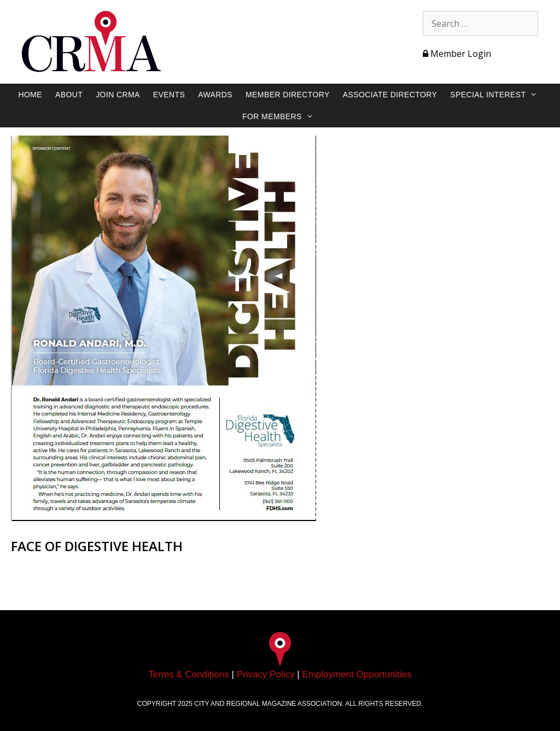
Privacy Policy (266, 674)
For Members (283, 116)
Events (169, 95)
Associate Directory (390, 95)
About (69, 95)
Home (30, 95)
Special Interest (499, 95)
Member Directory (288, 95)
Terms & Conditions (188, 674)
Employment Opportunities (357, 674)
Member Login (457, 54)
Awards (215, 95)
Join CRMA (118, 95)
